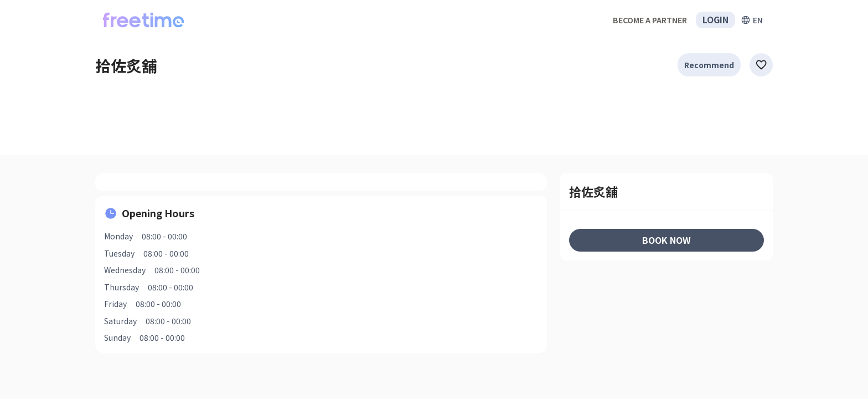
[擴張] (752, 20)
